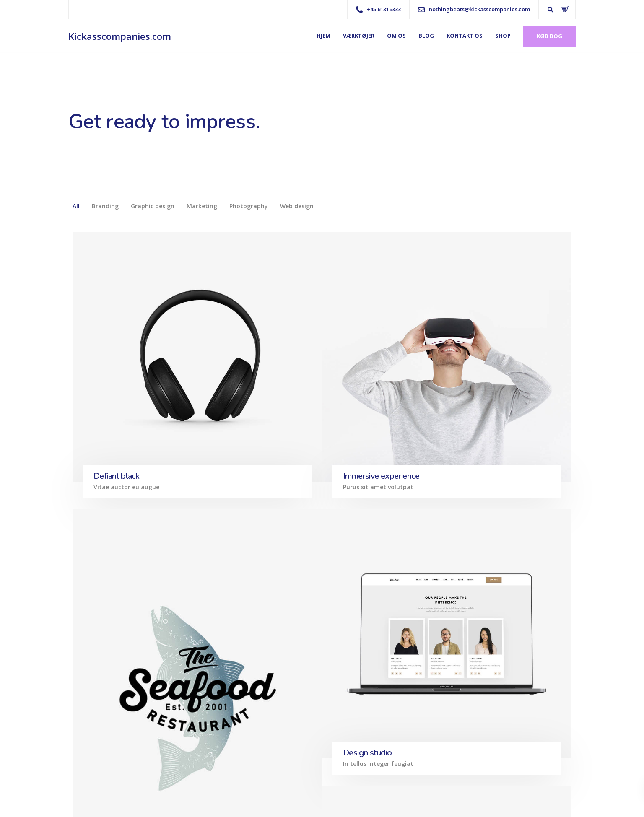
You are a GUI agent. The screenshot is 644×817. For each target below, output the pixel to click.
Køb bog (549, 36)
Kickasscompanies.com (120, 36)
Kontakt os (465, 36)
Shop (503, 36)
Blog (426, 36)
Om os (396, 36)
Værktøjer (359, 36)
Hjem (323, 36)
